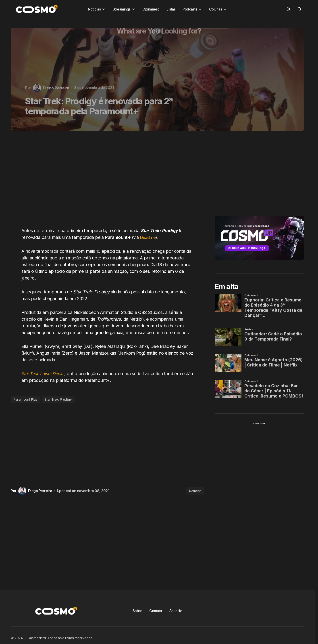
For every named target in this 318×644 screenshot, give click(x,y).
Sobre (137, 611)
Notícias (195, 491)
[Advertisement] (109, 182)
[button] (289, 9)
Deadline (149, 237)
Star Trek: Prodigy (58, 399)
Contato (156, 611)
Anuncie (176, 611)
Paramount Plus (25, 399)
